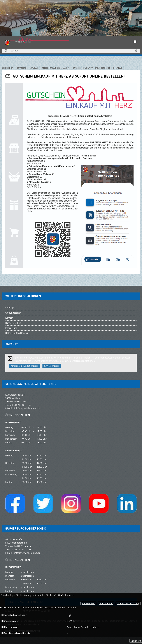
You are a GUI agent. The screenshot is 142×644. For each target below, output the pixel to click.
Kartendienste (10, 627)
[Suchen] (71, 51)
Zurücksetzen (136, 50)
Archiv (66, 68)
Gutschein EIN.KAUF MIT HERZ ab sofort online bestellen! (98, 68)
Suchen (6, 50)
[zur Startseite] (37, 41)
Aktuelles (34, 68)
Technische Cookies (13, 615)
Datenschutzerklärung (128, 603)
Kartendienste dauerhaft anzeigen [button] (25, 366)
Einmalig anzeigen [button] (52, 366)
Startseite (22, 68)
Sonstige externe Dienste (16, 633)
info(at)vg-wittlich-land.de (27, 408)
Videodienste (10, 621)
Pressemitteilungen (51, 68)
